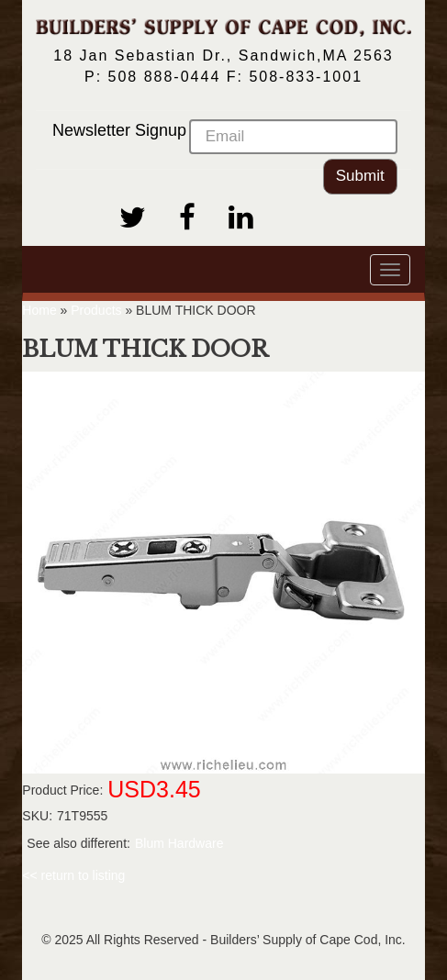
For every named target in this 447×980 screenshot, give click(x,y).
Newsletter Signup (225, 137)
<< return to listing (73, 875)
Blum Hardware (179, 843)
